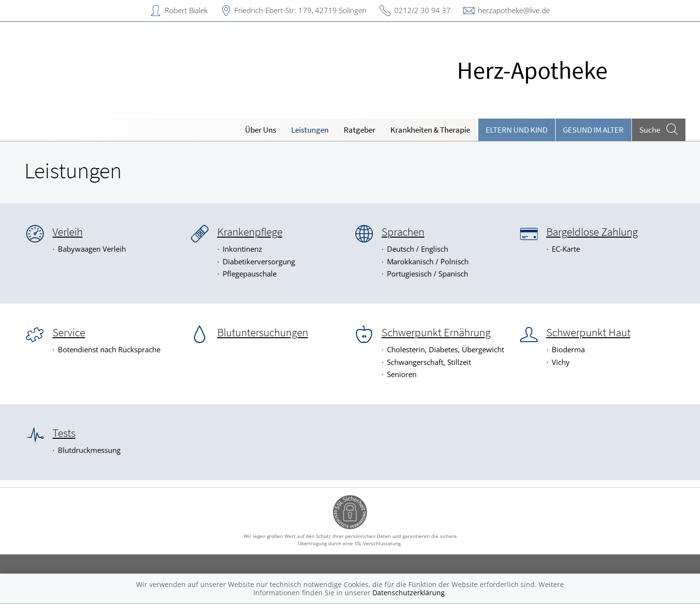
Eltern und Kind (516, 130)
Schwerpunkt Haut (588, 332)
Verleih (68, 232)
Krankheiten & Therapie (430, 130)
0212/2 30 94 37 (422, 10)
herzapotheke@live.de (514, 10)
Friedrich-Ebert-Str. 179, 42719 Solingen (300, 10)
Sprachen (403, 232)
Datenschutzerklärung (409, 593)
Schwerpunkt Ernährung (436, 332)
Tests (64, 433)
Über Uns (261, 130)
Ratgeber (359, 130)
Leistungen (310, 130)
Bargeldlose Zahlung (592, 232)
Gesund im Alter (593, 130)
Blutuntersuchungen (263, 332)
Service (69, 332)
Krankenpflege (250, 232)
